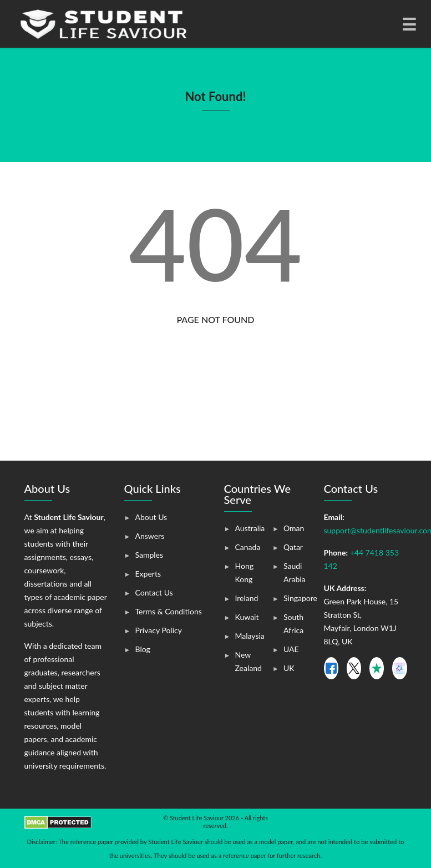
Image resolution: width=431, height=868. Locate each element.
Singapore (300, 598)
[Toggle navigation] (408, 24)
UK (289, 668)
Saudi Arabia (295, 572)
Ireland (247, 598)
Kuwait (247, 617)
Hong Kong (245, 572)
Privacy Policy (159, 630)
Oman (294, 528)
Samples (149, 555)
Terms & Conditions (169, 611)
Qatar (293, 547)
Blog (143, 649)
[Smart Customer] (399, 668)
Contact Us (154, 592)
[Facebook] (331, 668)
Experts (148, 574)
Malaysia (250, 636)
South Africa (293, 624)
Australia (250, 528)
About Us (151, 517)
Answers (150, 536)
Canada (248, 547)
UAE (291, 649)
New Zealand (249, 661)
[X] (354, 668)
